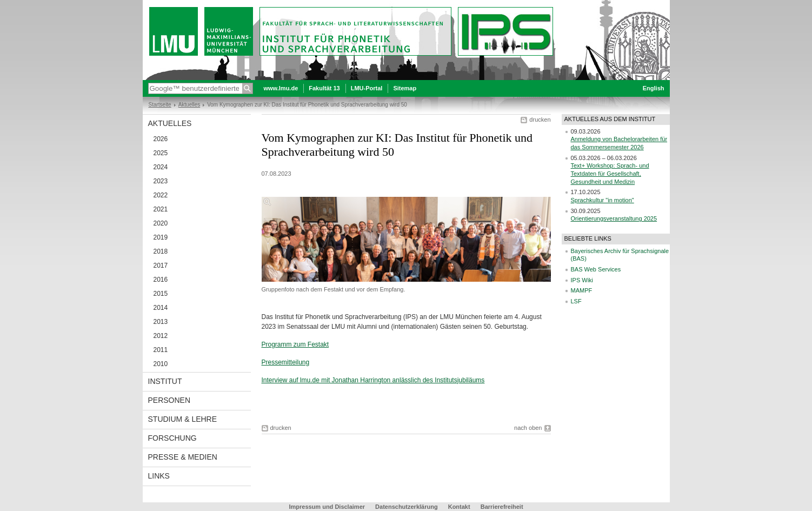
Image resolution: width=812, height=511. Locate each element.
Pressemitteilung (286, 362)
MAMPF (582, 290)
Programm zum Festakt (295, 344)
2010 (161, 364)
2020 (161, 223)
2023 (161, 181)
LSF (576, 301)
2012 (161, 336)
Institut (165, 381)
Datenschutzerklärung (407, 507)
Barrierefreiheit (502, 507)
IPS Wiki (582, 280)
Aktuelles (189, 105)
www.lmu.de (281, 88)
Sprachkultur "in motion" (603, 200)
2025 (161, 153)
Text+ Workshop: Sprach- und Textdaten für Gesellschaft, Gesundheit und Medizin (610, 173)
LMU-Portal (367, 88)
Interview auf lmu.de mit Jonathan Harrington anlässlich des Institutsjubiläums (373, 380)
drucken (540, 120)
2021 (161, 209)
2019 (161, 237)
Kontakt (459, 507)
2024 (161, 167)
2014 (161, 308)
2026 (161, 139)
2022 (161, 195)
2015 (161, 294)
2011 (161, 350)
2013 (161, 322)
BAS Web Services (596, 269)
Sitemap (405, 88)
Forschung (172, 438)
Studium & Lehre (183, 419)
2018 (161, 251)
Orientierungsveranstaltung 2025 (614, 218)
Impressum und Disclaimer (327, 507)
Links (159, 476)
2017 (161, 266)
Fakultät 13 (324, 88)
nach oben (528, 428)
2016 (161, 280)
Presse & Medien (183, 457)
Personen (169, 400)
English (654, 88)
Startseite (160, 105)
